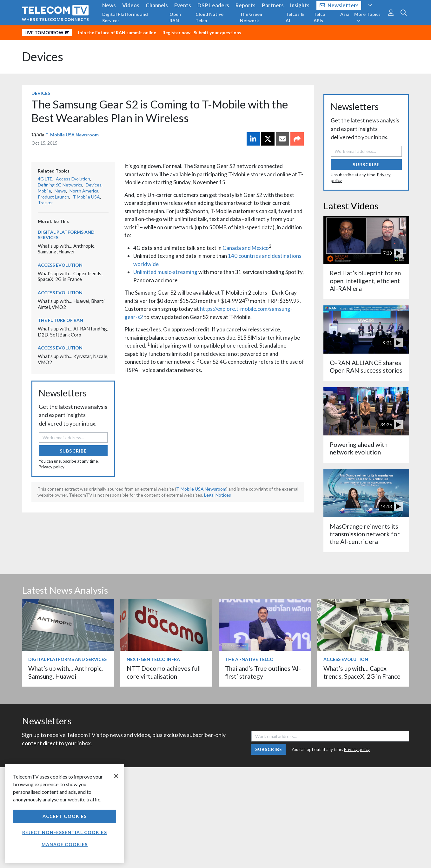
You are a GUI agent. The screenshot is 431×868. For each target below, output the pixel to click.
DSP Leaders (213, 5)
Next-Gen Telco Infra (153, 659)
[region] (65, 814)
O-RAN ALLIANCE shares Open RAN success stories (366, 366)
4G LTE (45, 179)
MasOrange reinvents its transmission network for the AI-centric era (365, 534)
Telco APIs (319, 17)
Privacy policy (52, 467)
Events (183, 5)
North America (84, 191)
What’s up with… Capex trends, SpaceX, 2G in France (70, 276)
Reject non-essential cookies (64, 832)
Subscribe (73, 451)
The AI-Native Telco (249, 659)
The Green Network (251, 17)
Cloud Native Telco (209, 17)
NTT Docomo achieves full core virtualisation (164, 672)
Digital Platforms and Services (125, 17)
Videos (131, 5)
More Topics (367, 17)
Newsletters (339, 5)
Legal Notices (218, 495)
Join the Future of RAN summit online (117, 33)
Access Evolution (73, 179)
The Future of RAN (60, 320)
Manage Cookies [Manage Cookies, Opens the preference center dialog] (65, 844)
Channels (157, 5)
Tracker (45, 202)
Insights (300, 5)
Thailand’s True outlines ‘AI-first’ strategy (263, 672)
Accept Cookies (65, 816)
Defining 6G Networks (60, 185)
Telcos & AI (295, 17)
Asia (345, 14)
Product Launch (53, 197)
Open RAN (175, 17)
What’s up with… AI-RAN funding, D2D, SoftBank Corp (73, 332)
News (109, 5)
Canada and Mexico (246, 248)
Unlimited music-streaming (165, 272)
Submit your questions (217, 33)
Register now (176, 33)
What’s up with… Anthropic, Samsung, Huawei (66, 249)
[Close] (116, 776)
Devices (43, 57)
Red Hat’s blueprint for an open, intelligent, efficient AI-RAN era (365, 281)
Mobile (44, 191)
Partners (273, 5)
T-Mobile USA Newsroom (72, 135)
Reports (245, 5)
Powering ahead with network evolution (359, 448)
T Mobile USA (86, 197)
